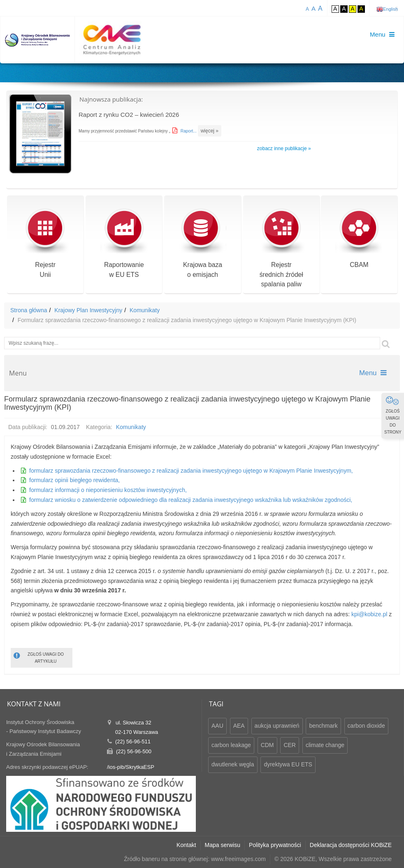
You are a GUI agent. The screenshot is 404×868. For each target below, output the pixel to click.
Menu (373, 373)
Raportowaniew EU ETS (124, 244)
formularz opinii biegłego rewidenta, (74, 480)
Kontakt (186, 845)
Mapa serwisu (223, 845)
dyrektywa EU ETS (288, 764)
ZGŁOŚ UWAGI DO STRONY (393, 415)
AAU (217, 726)
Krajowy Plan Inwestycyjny (88, 310)
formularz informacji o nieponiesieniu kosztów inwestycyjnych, (108, 490)
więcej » (209, 131)
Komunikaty (145, 310)
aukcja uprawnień (277, 726)
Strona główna (29, 310)
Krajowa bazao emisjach (203, 244)
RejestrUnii (45, 244)
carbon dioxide (366, 726)
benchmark (323, 726)
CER (290, 745)
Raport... (189, 131)
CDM (267, 745)
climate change (325, 745)
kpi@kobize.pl (369, 614)
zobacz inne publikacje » (284, 149)
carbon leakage (231, 745)
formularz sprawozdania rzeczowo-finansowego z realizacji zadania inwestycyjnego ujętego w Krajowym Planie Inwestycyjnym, (191, 471)
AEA (239, 726)
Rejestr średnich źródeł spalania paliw (281, 249)
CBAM (359, 239)
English (390, 9)
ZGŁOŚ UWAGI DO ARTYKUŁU (39, 657)
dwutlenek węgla (233, 764)
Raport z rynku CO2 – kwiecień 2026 (129, 115)
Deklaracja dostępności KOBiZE (351, 845)
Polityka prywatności (275, 845)
